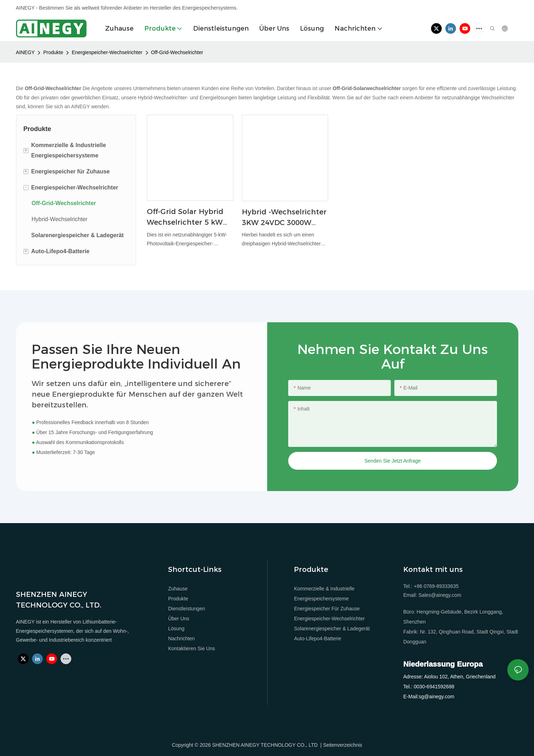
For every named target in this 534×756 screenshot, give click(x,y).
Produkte (53, 52)
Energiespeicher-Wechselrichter (107, 52)
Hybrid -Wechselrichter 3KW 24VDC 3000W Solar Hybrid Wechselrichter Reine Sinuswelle (284, 218)
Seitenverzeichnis (343, 745)
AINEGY (25, 52)
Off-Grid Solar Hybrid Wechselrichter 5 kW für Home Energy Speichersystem (185, 217)
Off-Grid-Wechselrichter (177, 52)
